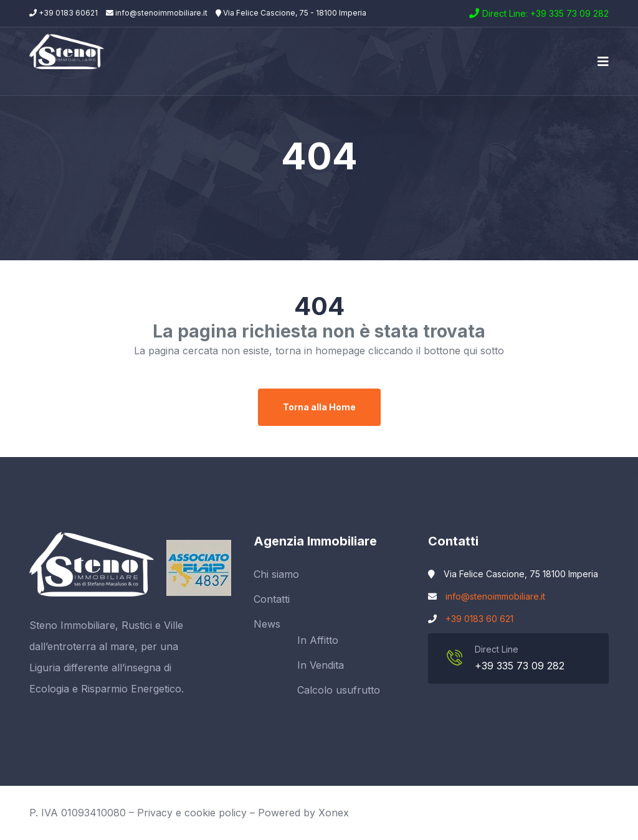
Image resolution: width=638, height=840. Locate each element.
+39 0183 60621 (64, 13)
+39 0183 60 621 (479, 619)
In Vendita (321, 665)
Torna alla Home (319, 407)
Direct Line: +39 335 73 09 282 (545, 13)
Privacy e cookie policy (192, 813)
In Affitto (318, 640)
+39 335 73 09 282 (520, 666)
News (267, 624)
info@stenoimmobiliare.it (157, 13)
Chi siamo (276, 574)
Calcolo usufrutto (339, 690)
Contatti (272, 599)
